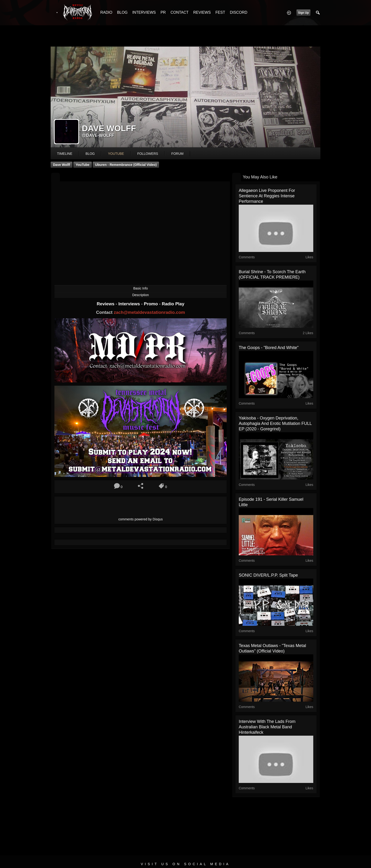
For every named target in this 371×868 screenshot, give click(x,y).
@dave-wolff (98, 135)
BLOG (122, 12)
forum (177, 154)
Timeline (65, 154)
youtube (116, 154)
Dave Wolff (62, 165)
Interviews (130, 304)
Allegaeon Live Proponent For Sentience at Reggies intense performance (267, 196)
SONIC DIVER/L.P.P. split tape (268, 575)
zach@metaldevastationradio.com (149, 312)
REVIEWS (202, 12)
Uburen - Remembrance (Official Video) (126, 165)
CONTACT (180, 12)
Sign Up (303, 13)
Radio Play (173, 304)
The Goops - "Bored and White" (269, 348)
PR (163, 12)
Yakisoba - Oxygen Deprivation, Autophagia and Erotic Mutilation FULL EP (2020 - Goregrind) (275, 423)
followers (148, 154)
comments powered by (141, 519)
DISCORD (238, 12)
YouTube (83, 165)
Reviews (106, 304)
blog (90, 154)
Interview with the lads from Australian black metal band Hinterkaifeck (267, 727)
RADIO (106, 12)
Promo (151, 304)
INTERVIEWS (144, 12)
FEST (220, 12)
